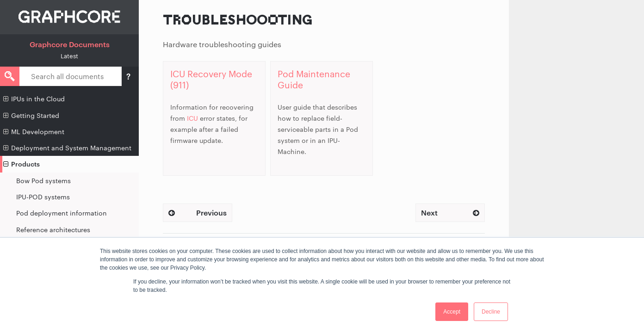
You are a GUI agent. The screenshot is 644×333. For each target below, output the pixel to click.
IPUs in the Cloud (34, 99)
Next (450, 213)
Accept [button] (452, 312)
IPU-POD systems (43, 197)
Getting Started (31, 116)
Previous (198, 213)
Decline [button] (491, 312)
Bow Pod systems (43, 181)
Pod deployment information (62, 213)
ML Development (34, 132)
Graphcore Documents (70, 44)
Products (22, 164)
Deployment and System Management (67, 148)
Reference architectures (53, 230)
